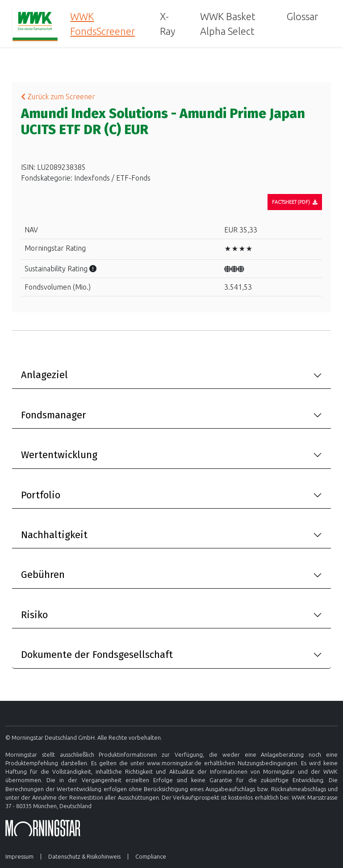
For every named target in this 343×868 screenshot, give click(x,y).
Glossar (302, 16)
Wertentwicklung (59, 455)
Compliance (151, 856)
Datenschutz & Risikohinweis (84, 856)
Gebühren (43, 575)
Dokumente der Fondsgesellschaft (97, 655)
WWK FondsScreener (102, 24)
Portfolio (41, 495)
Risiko (34, 615)
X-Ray (167, 24)
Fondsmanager (54, 415)
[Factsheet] (295, 202)
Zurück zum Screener (58, 97)
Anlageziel (44, 375)
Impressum (19, 856)
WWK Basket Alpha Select (228, 24)
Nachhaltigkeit (54, 535)
